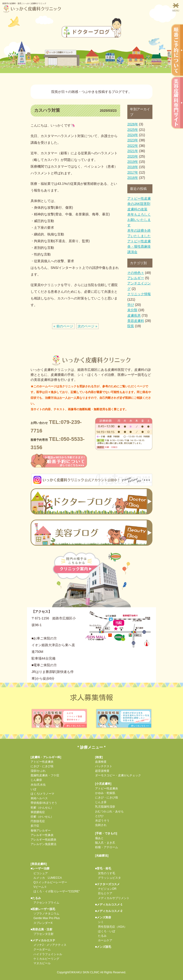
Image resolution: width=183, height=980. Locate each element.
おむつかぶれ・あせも (109, 811)
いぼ (33, 789)
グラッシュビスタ (108, 878)
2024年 (133, 135)
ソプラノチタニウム (45, 914)
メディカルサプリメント (112, 898)
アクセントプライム (45, 903)
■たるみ (36, 898)
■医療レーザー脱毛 (43, 909)
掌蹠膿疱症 (38, 812)
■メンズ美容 (103, 917)
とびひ (99, 816)
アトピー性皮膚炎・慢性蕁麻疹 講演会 (139, 247)
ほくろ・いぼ (105, 931)
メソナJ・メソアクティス (48, 945)
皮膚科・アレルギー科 (46, 757)
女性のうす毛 (105, 873)
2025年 (133, 130)
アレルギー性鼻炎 (42, 835)
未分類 (132, 310)
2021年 (133, 151)
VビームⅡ (39, 887)
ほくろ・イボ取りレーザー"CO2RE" (55, 891)
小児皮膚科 (103, 784)
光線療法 (102, 856)
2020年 (133, 156)
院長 (131, 326)
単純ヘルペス (39, 798)
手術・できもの (106, 833)
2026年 (133, 124)
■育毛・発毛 (103, 868)
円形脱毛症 (38, 821)
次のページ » (87, 326)
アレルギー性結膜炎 (43, 840)
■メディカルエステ (43, 940)
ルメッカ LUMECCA (46, 878)
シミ (99, 922)
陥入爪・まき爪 (105, 843)
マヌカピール (41, 963)
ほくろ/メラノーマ (42, 794)
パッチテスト (104, 766)
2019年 (133, 162)
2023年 (133, 140)
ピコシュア (39, 873)
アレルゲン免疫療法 (43, 844)
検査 (99, 757)
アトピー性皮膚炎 (42, 762)
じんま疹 (101, 802)
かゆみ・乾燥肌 (105, 793)
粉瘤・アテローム (107, 847)
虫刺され (101, 825)
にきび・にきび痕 (42, 766)
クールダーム (41, 949)
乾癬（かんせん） (42, 808)
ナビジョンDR (106, 889)
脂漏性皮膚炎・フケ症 (45, 775)
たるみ (101, 936)
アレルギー (136, 278)
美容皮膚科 (136, 321)
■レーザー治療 (40, 868)
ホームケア (104, 940)
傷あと (99, 838)
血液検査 (101, 762)
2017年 (133, 172)
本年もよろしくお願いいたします (139, 220)
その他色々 (136, 273)
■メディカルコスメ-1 (109, 905)
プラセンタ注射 (42, 934)
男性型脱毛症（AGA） (111, 927)
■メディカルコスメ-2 (109, 911)
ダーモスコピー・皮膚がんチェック (118, 775)
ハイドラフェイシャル (46, 954)
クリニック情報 (139, 294)
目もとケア (104, 893)
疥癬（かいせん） (42, 817)
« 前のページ (63, 326)
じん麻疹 (36, 780)
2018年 (133, 167)
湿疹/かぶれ (38, 771)
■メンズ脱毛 (103, 947)
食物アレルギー (41, 831)
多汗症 (35, 826)
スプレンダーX (42, 923)
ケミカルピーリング (45, 959)
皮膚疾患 (134, 315)
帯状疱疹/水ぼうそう (44, 803)
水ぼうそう (102, 820)
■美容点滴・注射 (41, 929)
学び (131, 305)
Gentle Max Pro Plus (45, 918)
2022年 (133, 146)
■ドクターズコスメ (107, 884)
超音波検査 (102, 771)
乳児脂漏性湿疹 (105, 807)
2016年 (133, 178)
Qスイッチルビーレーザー (49, 882)
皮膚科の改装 (137, 209)
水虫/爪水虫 (38, 785)
